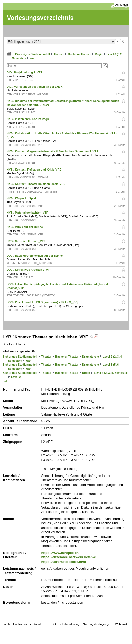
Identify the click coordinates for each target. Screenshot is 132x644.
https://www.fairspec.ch (60, 553)
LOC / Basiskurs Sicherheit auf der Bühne (35, 256)
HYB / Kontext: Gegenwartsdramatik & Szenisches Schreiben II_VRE (53, 151)
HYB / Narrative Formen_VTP (26, 241)
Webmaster (122, 624)
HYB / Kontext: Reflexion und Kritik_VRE (34, 170)
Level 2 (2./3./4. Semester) (111, 373)
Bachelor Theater (79, 54)
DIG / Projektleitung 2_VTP (25, 72)
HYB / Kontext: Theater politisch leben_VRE (36, 184)
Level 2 (16, 377)
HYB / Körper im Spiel (22, 198)
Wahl (33, 58)
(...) (5, 381)
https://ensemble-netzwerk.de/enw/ (69, 557)
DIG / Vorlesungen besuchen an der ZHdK (35, 87)
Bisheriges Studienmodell (32, 54)
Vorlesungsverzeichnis (40, 18)
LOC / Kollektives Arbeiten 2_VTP (29, 270)
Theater (59, 54)
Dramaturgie (91, 357)
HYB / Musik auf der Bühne (25, 227)
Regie (99, 54)
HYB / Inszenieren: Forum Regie (29, 119)
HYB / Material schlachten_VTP (28, 213)
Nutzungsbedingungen (97, 624)
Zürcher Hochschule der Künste (22, 624)
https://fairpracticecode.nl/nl (63, 562)
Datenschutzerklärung (65, 624)
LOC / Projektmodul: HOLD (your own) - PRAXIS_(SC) (43, 302)
